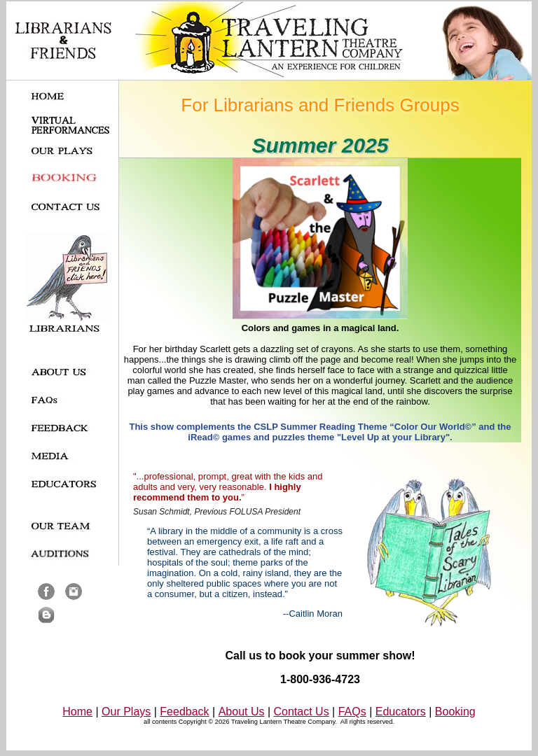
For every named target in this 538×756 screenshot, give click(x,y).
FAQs (352, 712)
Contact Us (302, 712)
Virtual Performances (70, 125)
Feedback (184, 712)
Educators (401, 712)
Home (77, 712)
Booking (455, 712)
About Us (242, 712)
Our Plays (126, 712)
